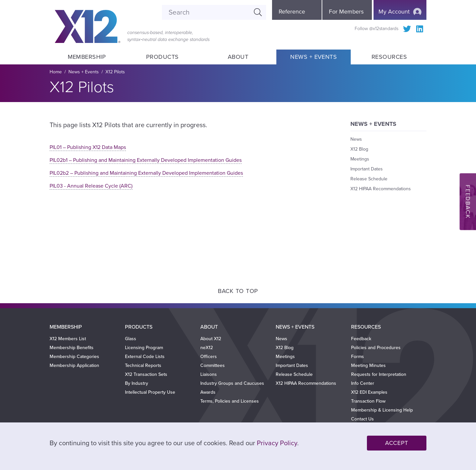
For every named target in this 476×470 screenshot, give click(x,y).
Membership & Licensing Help (382, 410)
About (238, 57)
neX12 (207, 348)
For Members (346, 12)
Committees (213, 365)
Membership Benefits (72, 348)
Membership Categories (74, 357)
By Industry (137, 383)
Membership (87, 57)
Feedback (361, 339)
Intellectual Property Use (150, 392)
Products (162, 57)
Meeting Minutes (368, 365)
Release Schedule (369, 179)
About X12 (211, 339)
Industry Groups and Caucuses (232, 383)
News (356, 139)
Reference (292, 12)
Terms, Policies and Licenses (230, 401)
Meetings (360, 159)
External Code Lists (145, 357)
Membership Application (74, 365)
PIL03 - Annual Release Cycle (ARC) (91, 186)
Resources (389, 57)
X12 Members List (68, 339)
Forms (357, 357)
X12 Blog (359, 149)
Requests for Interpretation (379, 374)
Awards (208, 392)
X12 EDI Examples (369, 392)
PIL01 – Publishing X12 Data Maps (88, 147)
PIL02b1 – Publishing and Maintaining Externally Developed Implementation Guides (146, 160)
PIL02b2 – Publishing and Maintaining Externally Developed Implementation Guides (146, 173)
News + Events (314, 57)
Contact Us (362, 419)
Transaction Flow (368, 401)
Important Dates (367, 169)
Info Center (363, 383)
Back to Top (238, 291)
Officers (209, 357)
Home (56, 72)
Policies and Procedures (376, 348)
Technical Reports (143, 365)
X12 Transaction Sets (146, 374)
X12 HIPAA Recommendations (381, 189)
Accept (397, 443)
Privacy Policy (277, 443)
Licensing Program (144, 348)
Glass (131, 339)
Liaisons (209, 374)
